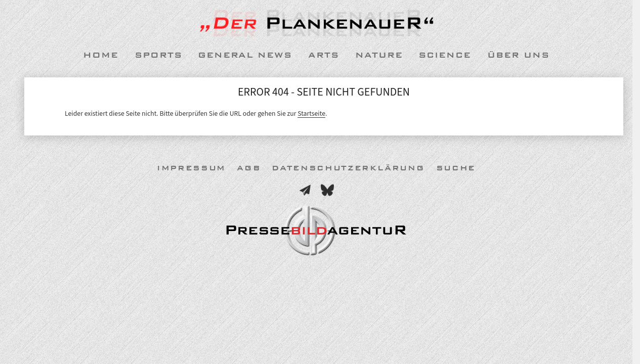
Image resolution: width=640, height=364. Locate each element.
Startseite (311, 113)
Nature (379, 55)
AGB (249, 168)
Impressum (191, 168)
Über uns (518, 55)
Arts (324, 55)
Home (101, 55)
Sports (158, 55)
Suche (456, 168)
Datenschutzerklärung (348, 168)
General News (245, 55)
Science (445, 55)
